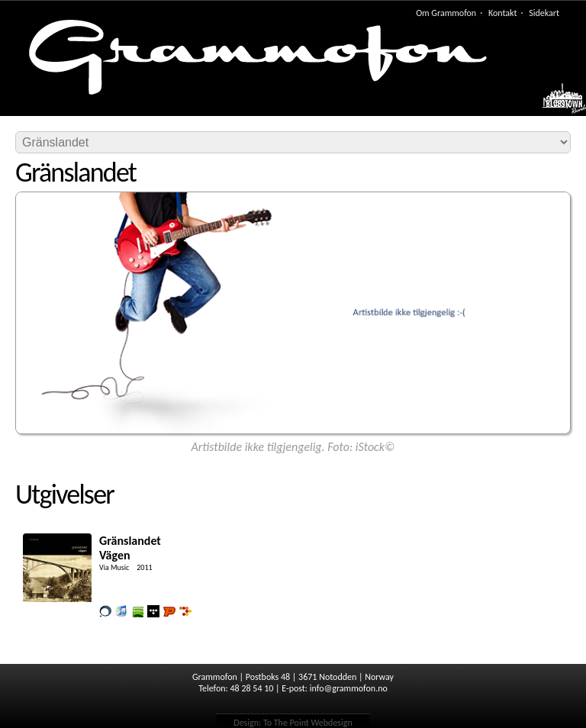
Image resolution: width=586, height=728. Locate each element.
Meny (557, 102)
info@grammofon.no (349, 688)
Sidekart (544, 13)
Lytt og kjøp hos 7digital (185, 611)
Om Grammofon (446, 13)
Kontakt (503, 13)
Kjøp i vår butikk (105, 611)
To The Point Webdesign (308, 723)
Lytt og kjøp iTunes (121, 611)
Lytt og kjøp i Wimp (153, 611)
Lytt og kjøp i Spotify (137, 611)
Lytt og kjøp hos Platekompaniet (169, 611)
